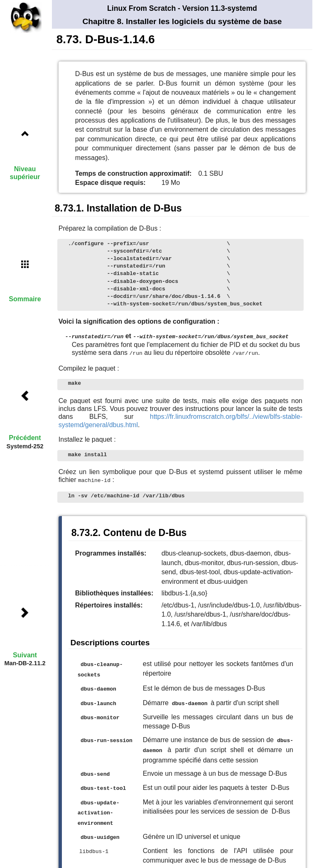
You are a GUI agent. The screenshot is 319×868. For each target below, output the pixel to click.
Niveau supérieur (25, 173)
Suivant (25, 655)
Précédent (25, 438)
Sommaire (25, 299)
